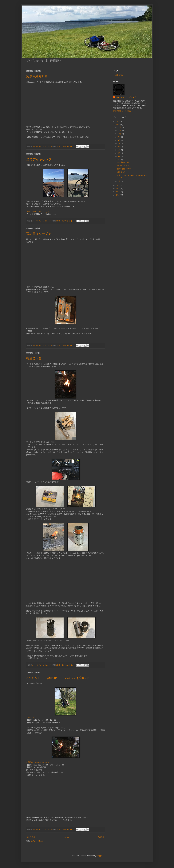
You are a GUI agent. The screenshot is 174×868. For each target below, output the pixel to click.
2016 (118, 195)
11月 (120, 130)
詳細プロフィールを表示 (122, 111)
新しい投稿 (31, 837)
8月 (119, 140)
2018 (118, 189)
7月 (119, 143)
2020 (118, 125)
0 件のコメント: (68, 146)
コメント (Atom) (37, 841)
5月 (119, 150)
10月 (120, 134)
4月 (119, 153)
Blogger (99, 856)
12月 (120, 127)
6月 (119, 147)
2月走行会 (30, 717)
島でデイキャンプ (39, 159)
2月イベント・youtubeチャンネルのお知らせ (58, 678)
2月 (119, 160)
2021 (118, 121)
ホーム (66, 837)
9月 (119, 137)
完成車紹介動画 (37, 76)
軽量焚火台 (34, 358)
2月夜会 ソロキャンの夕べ (38, 762)
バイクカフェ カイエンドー (127, 97)
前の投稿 (101, 837)
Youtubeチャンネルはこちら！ (39, 212)
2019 (118, 185)
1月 (119, 181)
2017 (118, 192)
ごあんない (119, 75)
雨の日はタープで (39, 234)
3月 (119, 156)
